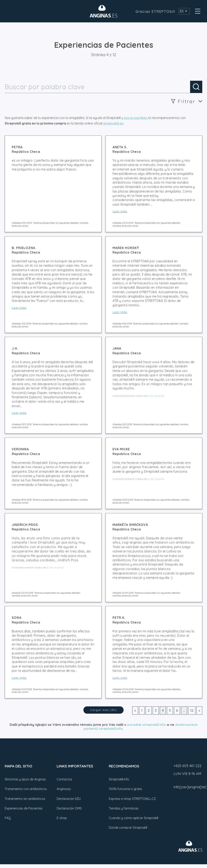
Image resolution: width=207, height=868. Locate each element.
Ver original (157, 396)
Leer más (120, 211)
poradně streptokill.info (147, 725)
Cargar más (103, 710)
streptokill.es (113, 123)
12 (192, 710)
